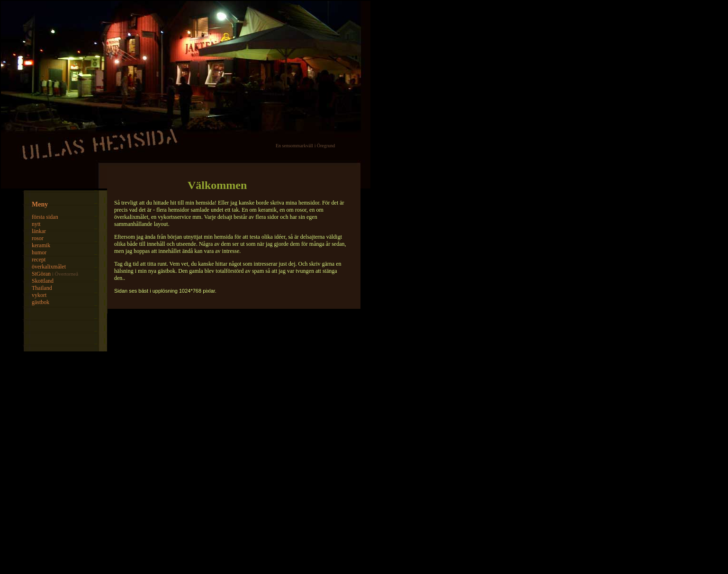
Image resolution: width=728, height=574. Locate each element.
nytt (36, 224)
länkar (39, 231)
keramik (41, 245)
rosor (38, 238)
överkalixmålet (49, 267)
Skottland (43, 281)
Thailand (42, 288)
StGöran (41, 274)
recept (39, 260)
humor (39, 252)
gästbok (40, 302)
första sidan (45, 217)
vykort (39, 295)
